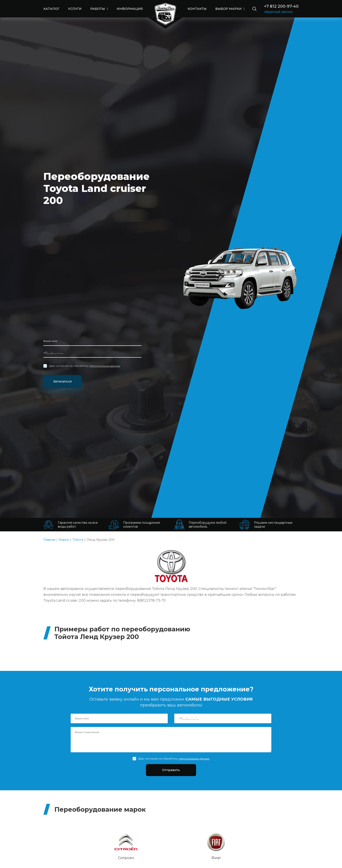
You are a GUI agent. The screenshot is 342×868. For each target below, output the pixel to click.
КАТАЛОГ (51, 9)
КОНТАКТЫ (197, 9)
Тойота (78, 540)
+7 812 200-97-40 (281, 6)
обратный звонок (279, 12)
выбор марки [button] (229, 9)
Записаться (67, 381)
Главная (49, 540)
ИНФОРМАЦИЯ (130, 9)
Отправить (171, 771)
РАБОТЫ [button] (98, 9)
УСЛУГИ (75, 9)
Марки (64, 540)
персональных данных (105, 365)
